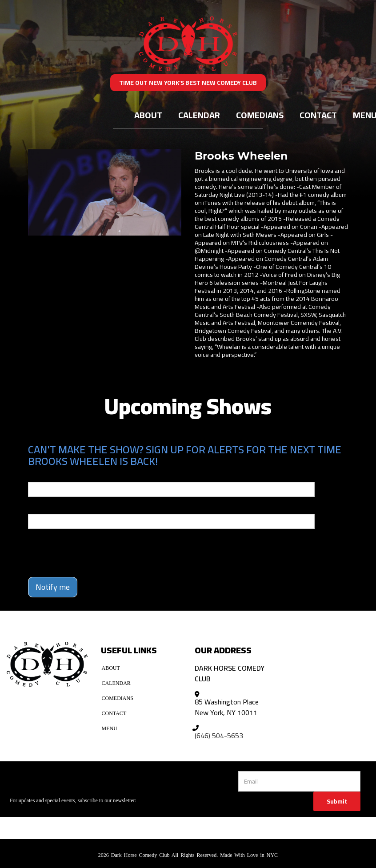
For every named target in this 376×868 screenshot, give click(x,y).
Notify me (53, 587)
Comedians (260, 115)
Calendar (199, 115)
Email (36, 476)
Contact (318, 115)
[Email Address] (299, 781)
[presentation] (80, 549)
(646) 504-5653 (219, 736)
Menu (110, 728)
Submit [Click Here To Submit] (337, 801)
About (148, 115)
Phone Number (49, 508)
